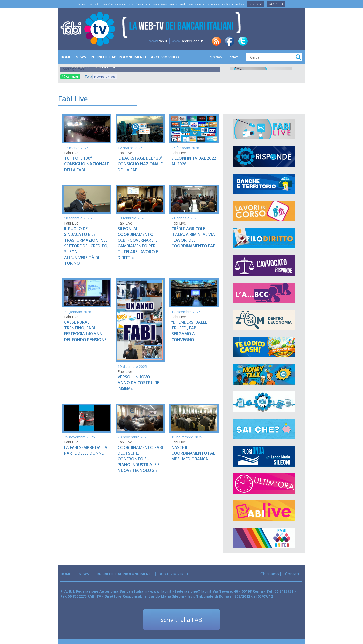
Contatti (233, 57)
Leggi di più (256, 4)
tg (270, 41)
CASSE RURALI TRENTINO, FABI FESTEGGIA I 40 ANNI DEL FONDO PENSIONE (85, 331)
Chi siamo (215, 57)
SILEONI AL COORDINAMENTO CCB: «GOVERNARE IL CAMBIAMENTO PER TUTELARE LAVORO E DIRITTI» (138, 243)
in (256, 41)
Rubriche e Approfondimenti (118, 57)
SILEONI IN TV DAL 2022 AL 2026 (194, 161)
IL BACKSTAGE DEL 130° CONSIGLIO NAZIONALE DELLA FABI (140, 164)
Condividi (70, 77)
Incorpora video (105, 77)
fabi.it (158, 41)
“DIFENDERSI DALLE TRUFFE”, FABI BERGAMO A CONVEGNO (189, 331)
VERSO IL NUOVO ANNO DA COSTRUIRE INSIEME (138, 383)
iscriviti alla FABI (181, 619)
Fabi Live (109, 67)
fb (230, 41)
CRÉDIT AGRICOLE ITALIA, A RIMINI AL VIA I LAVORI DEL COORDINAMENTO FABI (194, 237)
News (81, 57)
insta (283, 41)
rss (216, 41)
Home (66, 57)
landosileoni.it (188, 41)
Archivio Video (165, 57)
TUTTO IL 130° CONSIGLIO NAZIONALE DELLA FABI (86, 164)
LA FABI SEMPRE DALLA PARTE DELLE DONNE (86, 450)
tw (243, 41)
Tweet (87, 77)
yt (296, 41)
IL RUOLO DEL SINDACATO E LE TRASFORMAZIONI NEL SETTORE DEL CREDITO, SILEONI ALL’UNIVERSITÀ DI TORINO (86, 246)
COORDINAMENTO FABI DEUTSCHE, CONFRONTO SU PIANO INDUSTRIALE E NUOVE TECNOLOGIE (140, 459)
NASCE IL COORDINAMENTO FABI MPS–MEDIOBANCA (194, 453)
